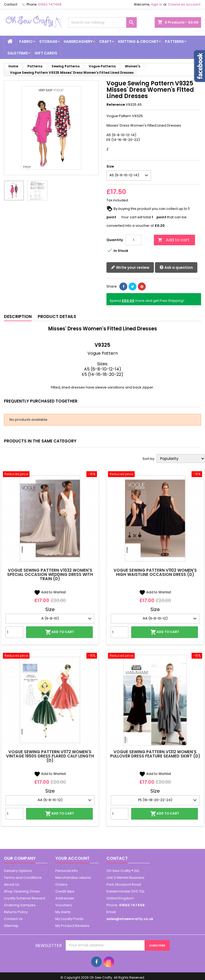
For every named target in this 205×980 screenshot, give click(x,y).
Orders (61, 884)
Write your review (130, 267)
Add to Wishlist (50, 592)
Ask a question (176, 267)
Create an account (184, 4)
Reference (116, 105)
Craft (105, 41)
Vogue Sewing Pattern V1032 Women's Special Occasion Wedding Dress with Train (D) (50, 574)
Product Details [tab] (57, 316)
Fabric (26, 41)
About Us (12, 884)
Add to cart (174, 240)
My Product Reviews (72, 926)
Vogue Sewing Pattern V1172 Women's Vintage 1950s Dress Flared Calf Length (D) (50, 756)
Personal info (67, 871)
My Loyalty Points (69, 919)
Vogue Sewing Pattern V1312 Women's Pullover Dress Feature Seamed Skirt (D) (155, 754)
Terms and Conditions (23, 878)
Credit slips (65, 891)
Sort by (148, 459)
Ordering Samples (20, 905)
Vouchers (64, 905)
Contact (11, 4)
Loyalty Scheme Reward (25, 898)
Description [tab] (18, 316)
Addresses (65, 898)
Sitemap (11, 926)
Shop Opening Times (22, 891)
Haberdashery (78, 41)
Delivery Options (18, 871)
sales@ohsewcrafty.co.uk (130, 919)
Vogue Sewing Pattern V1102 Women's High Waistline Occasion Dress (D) (155, 572)
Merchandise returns (73, 878)
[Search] (102, 22)
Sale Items (18, 53)
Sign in (157, 4)
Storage (48, 41)
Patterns (174, 41)
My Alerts (63, 912)
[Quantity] (134, 240)
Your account (72, 858)
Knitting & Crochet (138, 41)
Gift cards (46, 53)
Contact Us (13, 919)
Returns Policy (16, 912)
